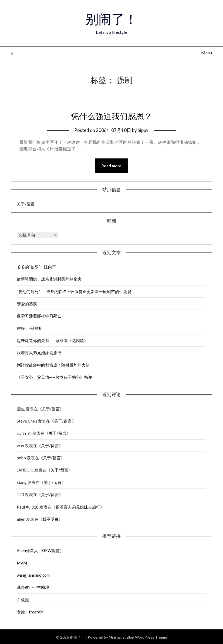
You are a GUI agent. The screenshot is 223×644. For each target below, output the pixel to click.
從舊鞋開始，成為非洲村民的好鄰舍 (49, 279)
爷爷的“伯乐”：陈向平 (36, 267)
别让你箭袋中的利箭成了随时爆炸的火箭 (53, 365)
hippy (143, 130)
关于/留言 (26, 204)
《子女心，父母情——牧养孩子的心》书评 (54, 377)
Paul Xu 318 (28, 507)
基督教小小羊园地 (33, 587)
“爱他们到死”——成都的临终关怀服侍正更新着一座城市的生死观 (74, 291)
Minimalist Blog (121, 637)
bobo (21, 458)
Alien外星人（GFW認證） (40, 550)
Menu (207, 53)
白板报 (23, 600)
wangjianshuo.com (33, 575)
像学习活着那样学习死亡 (39, 316)
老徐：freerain (30, 612)
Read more (111, 166)
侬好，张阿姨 (29, 328)
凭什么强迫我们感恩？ (111, 116)
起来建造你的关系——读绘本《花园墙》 (52, 340)
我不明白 (50, 519)
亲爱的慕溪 (27, 304)
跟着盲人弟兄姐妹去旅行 (39, 353)
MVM (22, 563)
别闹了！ (111, 19)
